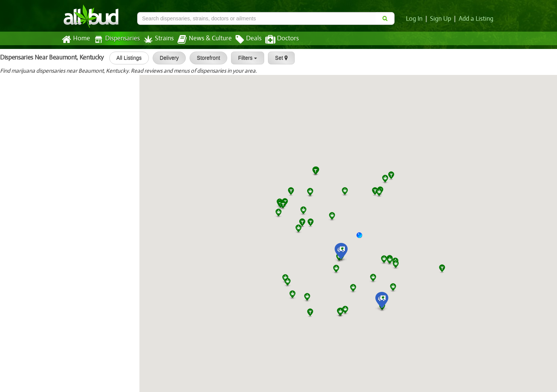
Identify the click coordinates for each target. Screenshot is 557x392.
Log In (416, 19)
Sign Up (442, 19)
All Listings (126, 58)
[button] (362, 238)
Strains (156, 39)
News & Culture (200, 40)
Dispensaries (115, 39)
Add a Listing (476, 19)
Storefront (206, 58)
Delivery (167, 58)
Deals (243, 40)
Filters (245, 58)
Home (76, 40)
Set (279, 58)
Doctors (276, 40)
